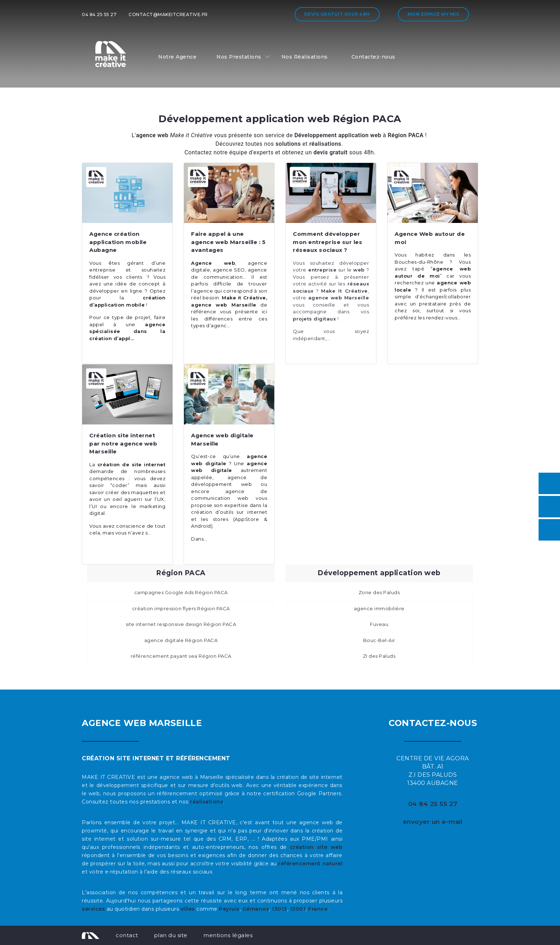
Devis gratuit (337, 14)
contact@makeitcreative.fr (168, 14)
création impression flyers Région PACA (181, 608)
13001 (298, 909)
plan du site (171, 935)
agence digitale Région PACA (181, 640)
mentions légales (228, 935)
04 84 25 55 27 (99, 14)
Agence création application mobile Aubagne (118, 242)
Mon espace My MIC (434, 14)
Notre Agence (177, 57)
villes (188, 909)
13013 (279, 909)
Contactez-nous (373, 57)
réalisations (207, 802)
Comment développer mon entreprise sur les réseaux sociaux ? (327, 242)
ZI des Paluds (379, 656)
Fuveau (379, 624)
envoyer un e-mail (433, 822)
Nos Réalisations (305, 57)
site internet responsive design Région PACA (181, 624)
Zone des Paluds (379, 592)
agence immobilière (379, 608)
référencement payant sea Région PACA (181, 656)
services (93, 909)
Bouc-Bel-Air (379, 640)
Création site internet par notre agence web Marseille (123, 443)
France (318, 909)
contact (127, 935)
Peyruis (229, 909)
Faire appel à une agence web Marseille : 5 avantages (228, 242)
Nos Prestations (239, 57)
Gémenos (256, 909)
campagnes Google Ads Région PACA (181, 592)
